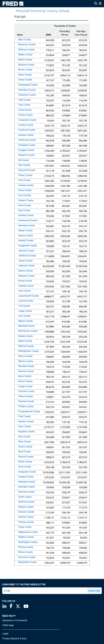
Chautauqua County (28, 85)
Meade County (26, 336)
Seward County (26, 477)
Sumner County (26, 517)
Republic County (26, 432)
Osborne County (26, 391)
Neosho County (26, 371)
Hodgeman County (28, 246)
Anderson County (27, 45)
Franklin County (26, 185)
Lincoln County (26, 301)
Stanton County (26, 507)
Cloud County (25, 110)
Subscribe (94, 591)
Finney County (25, 175)
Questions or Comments (15, 620)
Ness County (25, 376)
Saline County (25, 462)
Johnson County (26, 266)
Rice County (24, 437)
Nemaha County (26, 366)
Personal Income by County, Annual (43, 11)
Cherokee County (27, 90)
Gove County (25, 195)
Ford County (24, 180)
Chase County (25, 80)
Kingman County (26, 276)
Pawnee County (26, 401)
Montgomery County (29, 351)
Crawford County (27, 130)
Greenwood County (28, 220)
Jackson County (26, 251)
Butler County (25, 75)
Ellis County (24, 165)
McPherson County (28, 331)
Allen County (25, 40)
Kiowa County (25, 281)
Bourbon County (26, 65)
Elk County (24, 160)
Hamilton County (27, 226)
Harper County (25, 230)
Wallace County (26, 537)
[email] (45, 591)
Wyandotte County (27, 562)
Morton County (26, 361)
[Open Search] (96, 4)
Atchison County (26, 50)
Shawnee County (27, 482)
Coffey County (26, 115)
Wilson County (26, 552)
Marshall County (26, 326)
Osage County (25, 386)
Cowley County (26, 125)
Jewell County (25, 261)
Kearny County (26, 271)
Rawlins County (26, 422)
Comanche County (27, 120)
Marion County (26, 321)
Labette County (26, 286)
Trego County (25, 527)
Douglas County (26, 150)
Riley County (25, 442)
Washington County (28, 542)
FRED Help (8, 625)
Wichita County (26, 547)
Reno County (25, 427)
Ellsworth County (27, 170)
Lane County (25, 291)
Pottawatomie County (29, 411)
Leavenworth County (29, 296)
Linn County (24, 306)
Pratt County (25, 416)
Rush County (25, 452)
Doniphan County (27, 145)
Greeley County (26, 216)
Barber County (25, 55)
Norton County (25, 381)
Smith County (25, 497)
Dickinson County (27, 140)
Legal (5, 634)
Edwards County (26, 155)
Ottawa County (26, 396)
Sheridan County (26, 487)
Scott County (25, 467)
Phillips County (26, 406)
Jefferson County (27, 256)
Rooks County (25, 447)
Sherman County (26, 492)
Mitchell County (26, 346)
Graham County (26, 200)
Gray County (24, 210)
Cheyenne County (27, 95)
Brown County (25, 70)
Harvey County (26, 236)
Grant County (25, 205)
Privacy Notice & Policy (14, 639)
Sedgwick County (27, 472)
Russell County (26, 457)
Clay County (24, 105)
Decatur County (26, 135)
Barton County (25, 60)
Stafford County (26, 502)
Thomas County (26, 522)
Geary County (25, 190)
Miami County (25, 341)
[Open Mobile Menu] (100, 4)
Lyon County (24, 316)
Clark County (25, 100)
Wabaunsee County (28, 532)
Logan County (25, 311)
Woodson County (27, 557)
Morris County (25, 356)
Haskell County (26, 241)
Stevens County (26, 512)
